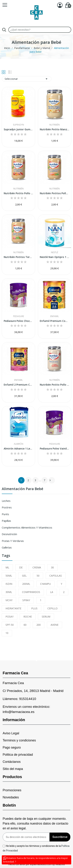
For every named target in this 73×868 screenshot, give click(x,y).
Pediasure (19, 316)
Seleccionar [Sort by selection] (27, 79)
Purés (5, 514)
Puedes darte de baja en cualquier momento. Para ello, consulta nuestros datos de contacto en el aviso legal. (35, 823)
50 (38, 576)
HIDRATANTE (13, 608)
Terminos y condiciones (19, 740)
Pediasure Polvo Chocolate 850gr (18, 321)
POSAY (10, 617)
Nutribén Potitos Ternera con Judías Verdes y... (18, 257)
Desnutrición (9, 534)
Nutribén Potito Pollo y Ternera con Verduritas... (18, 193)
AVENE (55, 625)
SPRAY (26, 600)
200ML (26, 584)
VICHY (9, 600)
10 (7, 633)
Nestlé (55, 252)
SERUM (46, 617)
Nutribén (55, 125)
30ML (9, 592)
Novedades (11, 797)
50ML (9, 576)
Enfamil (55, 316)
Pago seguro (12, 747)
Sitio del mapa (13, 769)
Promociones (12, 790)
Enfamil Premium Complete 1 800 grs (55, 321)
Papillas (6, 521)
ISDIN (9, 584)
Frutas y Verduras (13, 541)
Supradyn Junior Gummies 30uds (18, 129)
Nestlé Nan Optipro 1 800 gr (55, 257)
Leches (6, 501)
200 (39, 625)
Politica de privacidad (18, 755)
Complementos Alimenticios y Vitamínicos (27, 527)
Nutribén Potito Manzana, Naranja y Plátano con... (55, 129)
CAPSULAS (56, 576)
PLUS (34, 608)
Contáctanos (12, 762)
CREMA (37, 567)
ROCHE (28, 617)
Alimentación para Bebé (22, 489)
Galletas (7, 547)
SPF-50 (10, 625)
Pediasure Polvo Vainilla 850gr (55, 449)
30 (52, 567)
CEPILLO (52, 608)
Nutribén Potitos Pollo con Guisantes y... (55, 193)
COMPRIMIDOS (31, 592)
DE (21, 567)
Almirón (19, 444)
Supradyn (18, 125)
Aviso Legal (11, 733)
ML (7, 567)
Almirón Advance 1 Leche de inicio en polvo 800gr (18, 449)
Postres (7, 507)
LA (52, 592)
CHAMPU (45, 584)
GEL (24, 576)
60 (25, 625)
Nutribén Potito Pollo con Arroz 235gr (55, 385)
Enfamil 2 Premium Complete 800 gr (18, 385)
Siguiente (50, 480)
